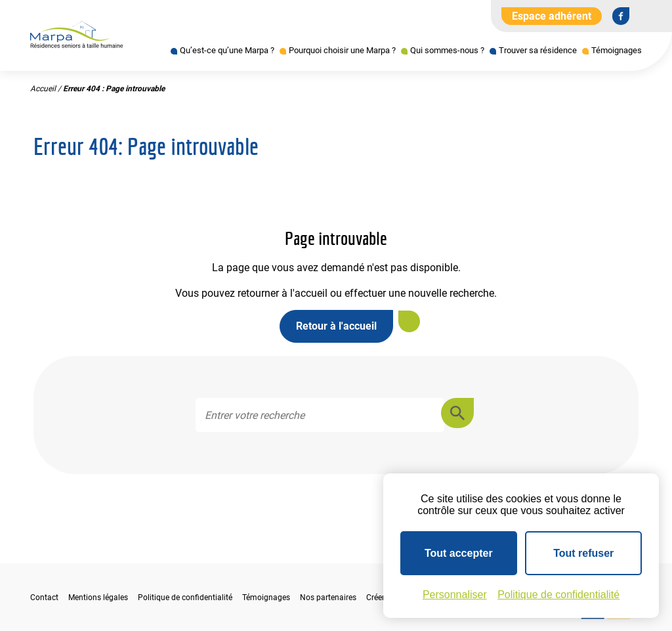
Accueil (43, 89)
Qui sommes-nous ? (447, 50)
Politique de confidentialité (185, 598)
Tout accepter (459, 553)
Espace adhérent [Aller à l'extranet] (552, 16)
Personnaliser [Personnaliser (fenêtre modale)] (455, 595)
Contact (44, 598)
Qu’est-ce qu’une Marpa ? (227, 50)
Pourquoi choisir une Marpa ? (342, 50)
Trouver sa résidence (538, 50)
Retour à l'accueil (336, 326)
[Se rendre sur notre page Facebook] (621, 16)
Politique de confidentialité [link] (558, 595)
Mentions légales (98, 598)
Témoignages (617, 50)
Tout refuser (583, 553)
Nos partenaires (328, 598)
